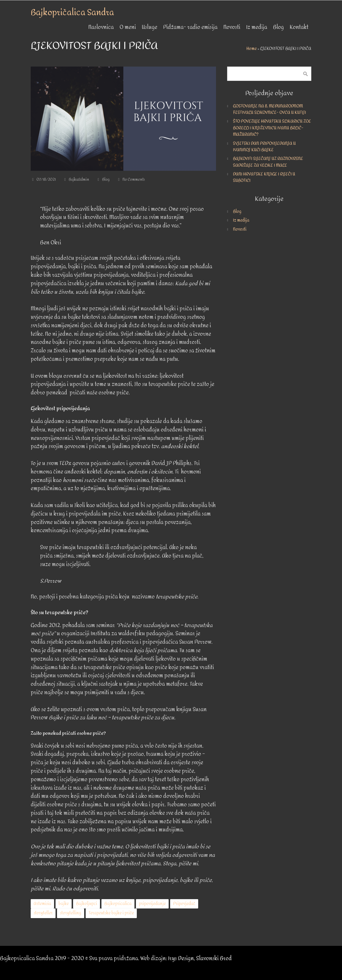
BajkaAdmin (79, 180)
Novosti (240, 229)
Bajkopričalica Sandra (72, 13)
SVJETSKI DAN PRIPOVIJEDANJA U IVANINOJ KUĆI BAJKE (264, 147)
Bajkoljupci (87, 904)
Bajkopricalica (118, 904)
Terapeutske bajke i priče (111, 913)
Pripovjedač (184, 904)
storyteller (43, 913)
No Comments (134, 180)
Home (252, 49)
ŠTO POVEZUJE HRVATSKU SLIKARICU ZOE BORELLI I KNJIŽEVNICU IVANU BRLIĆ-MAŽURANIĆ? (272, 128)
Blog (106, 180)
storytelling (71, 913)
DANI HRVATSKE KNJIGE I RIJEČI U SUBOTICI (264, 177)
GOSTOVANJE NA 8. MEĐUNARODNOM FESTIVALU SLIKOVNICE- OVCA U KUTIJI (270, 109)
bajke (64, 904)
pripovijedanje (152, 904)
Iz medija (241, 220)
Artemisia (42, 904)
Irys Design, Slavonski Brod (200, 959)
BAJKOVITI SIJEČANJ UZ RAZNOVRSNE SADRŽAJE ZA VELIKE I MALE (268, 162)
